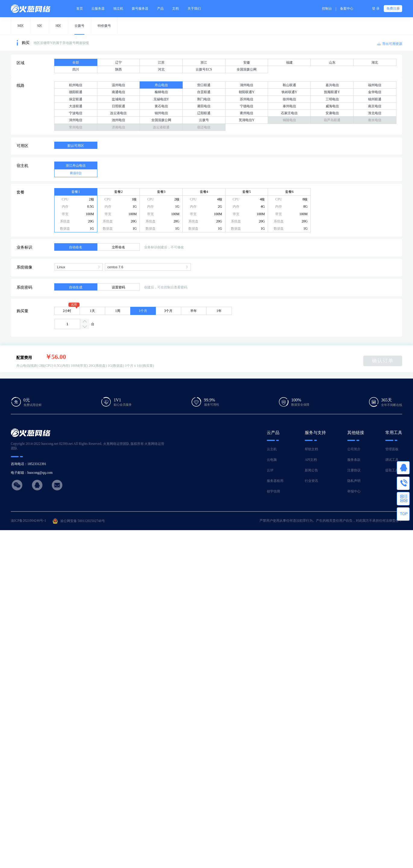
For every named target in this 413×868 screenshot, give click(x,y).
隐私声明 (354, 481)
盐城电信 (118, 99)
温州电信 (118, 85)
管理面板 (392, 449)
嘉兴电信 (332, 85)
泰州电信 (289, 106)
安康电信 (332, 113)
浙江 (204, 62)
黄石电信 (161, 106)
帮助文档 (311, 449)
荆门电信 (204, 99)
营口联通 (204, 85)
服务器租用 (275, 481)
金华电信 (375, 92)
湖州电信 (247, 85)
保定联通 (76, 99)
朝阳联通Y (247, 92)
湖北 (375, 62)
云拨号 (204, 120)
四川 (76, 69)
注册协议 (354, 470)
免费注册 (393, 8)
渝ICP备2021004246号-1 (28, 520)
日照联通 (118, 106)
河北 (161, 69)
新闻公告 (311, 470)
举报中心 (354, 491)
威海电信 (332, 106)
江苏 (161, 62)
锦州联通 (375, 99)
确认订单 (383, 361)
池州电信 (118, 120)
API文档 (311, 460)
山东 (332, 62)
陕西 (118, 69)
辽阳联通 (204, 113)
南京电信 (375, 106)
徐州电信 (289, 99)
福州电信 (375, 85)
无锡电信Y (161, 99)
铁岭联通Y (289, 92)
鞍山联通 (289, 85)
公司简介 (354, 449)
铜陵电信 (289, 120)
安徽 (247, 62)
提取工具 (392, 470)
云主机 (272, 449)
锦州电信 (161, 113)
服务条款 (354, 460)
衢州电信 (247, 113)
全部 (76, 62)
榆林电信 (161, 92)
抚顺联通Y (332, 92)
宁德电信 (247, 106)
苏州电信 (247, 99)
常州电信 (76, 127)
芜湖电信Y (247, 120)
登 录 (376, 8)
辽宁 (118, 62)
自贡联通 (204, 92)
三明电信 (332, 99)
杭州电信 (76, 85)
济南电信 (118, 127)
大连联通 (76, 106)
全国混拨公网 (247, 69)
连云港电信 (118, 113)
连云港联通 (161, 127)
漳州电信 (76, 120)
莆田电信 (204, 106)
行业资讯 (311, 481)
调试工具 (392, 460)
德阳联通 (76, 92)
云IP (270, 470)
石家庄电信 (289, 113)
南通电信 (118, 92)
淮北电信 (375, 113)
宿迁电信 (204, 127)
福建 (289, 62)
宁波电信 (76, 113)
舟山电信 (161, 85)
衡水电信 (375, 120)
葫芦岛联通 (332, 120)
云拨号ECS (204, 69)
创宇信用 (273, 491)
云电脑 (272, 460)
